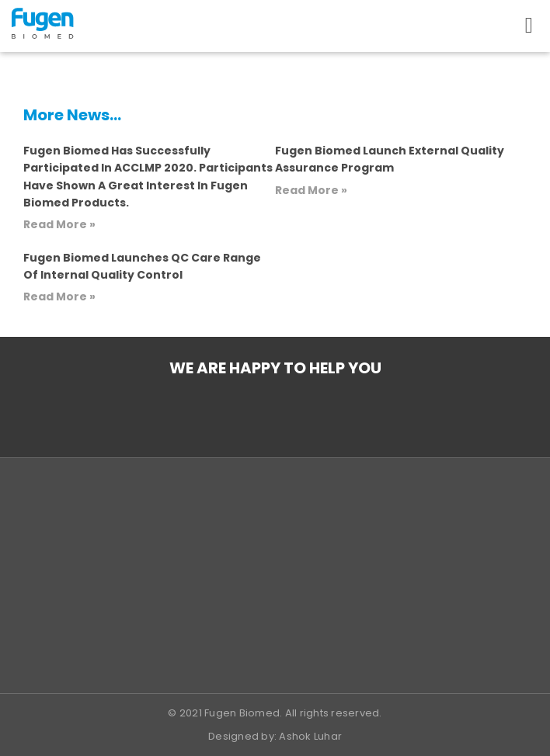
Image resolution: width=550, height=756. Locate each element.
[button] (529, 26)
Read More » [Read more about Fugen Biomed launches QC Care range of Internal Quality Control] (59, 297)
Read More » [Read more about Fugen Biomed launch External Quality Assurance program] (311, 190)
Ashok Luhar (310, 736)
